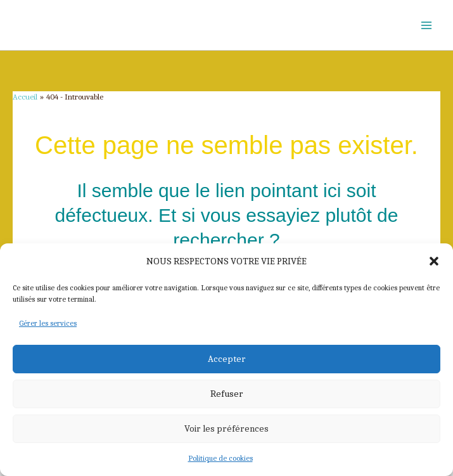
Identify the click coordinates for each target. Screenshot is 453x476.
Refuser (227, 394)
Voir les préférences (227, 428)
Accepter (227, 359)
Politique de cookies (220, 458)
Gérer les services (48, 323)
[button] (434, 261)
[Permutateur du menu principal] (426, 25)
